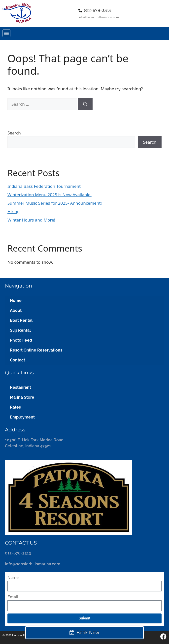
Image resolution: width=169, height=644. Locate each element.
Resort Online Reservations (36, 350)
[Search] (85, 104)
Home (16, 301)
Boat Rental (21, 320)
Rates (15, 407)
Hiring (14, 211)
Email (13, 597)
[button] (6, 33)
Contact (17, 360)
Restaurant (20, 387)
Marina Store (22, 397)
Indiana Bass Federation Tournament (44, 186)
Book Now (88, 633)
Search (14, 133)
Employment (22, 417)
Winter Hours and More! (31, 220)
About (16, 310)
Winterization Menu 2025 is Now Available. (50, 195)
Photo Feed (21, 340)
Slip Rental (20, 330)
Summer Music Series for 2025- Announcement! (55, 203)
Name (13, 578)
